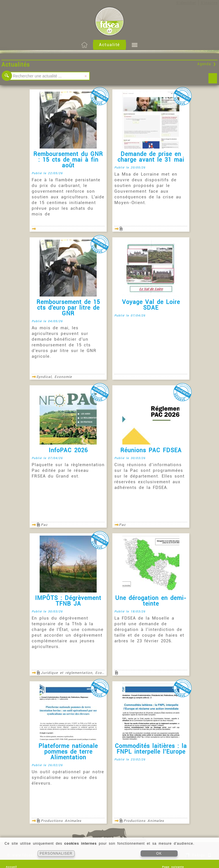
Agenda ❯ (207, 64)
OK (159, 853)
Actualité (109, 45)
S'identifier (186, 3)
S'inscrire (209, 3)
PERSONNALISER (56, 853)
